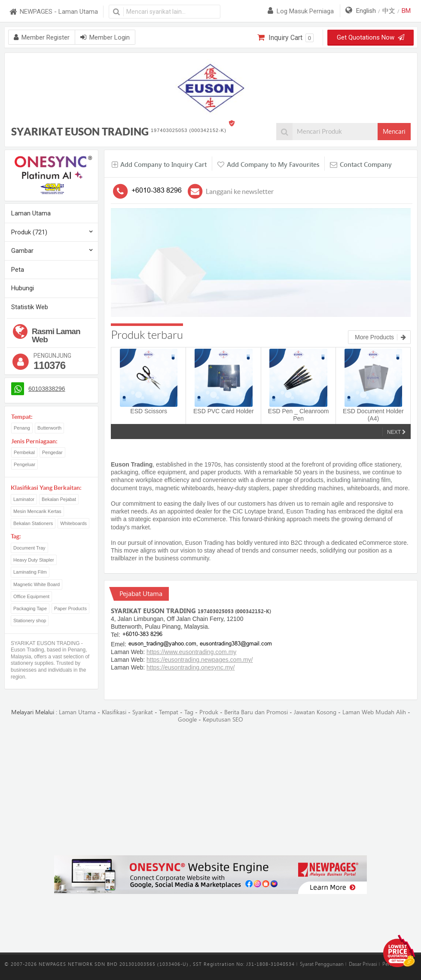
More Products (380, 337)
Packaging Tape (30, 608)
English (366, 11)
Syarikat (143, 712)
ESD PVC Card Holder (224, 411)
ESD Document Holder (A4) (373, 415)
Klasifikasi (114, 712)
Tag (189, 712)
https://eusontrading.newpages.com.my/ (200, 660)
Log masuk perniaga (301, 11)
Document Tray (29, 548)
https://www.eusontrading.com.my (191, 652)
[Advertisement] (210, 790)
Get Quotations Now (371, 37)
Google (187, 720)
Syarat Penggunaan (322, 964)
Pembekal (24, 452)
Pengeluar (24, 464)
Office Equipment (31, 596)
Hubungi (23, 288)
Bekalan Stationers (33, 523)
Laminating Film (30, 572)
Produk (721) (29, 232)
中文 (389, 11)
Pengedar (52, 452)
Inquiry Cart (285, 38)
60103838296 (47, 389)
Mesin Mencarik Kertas (37, 511)
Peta (18, 270)
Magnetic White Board (37, 584)
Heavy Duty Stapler (34, 560)
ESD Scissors (149, 411)
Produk (209, 712)
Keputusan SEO (223, 720)
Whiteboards (73, 523)
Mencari (394, 132)
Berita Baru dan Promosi (256, 712)
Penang (22, 428)
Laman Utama (31, 213)
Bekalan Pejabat (59, 499)
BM (406, 11)
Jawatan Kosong (315, 712)
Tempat (169, 712)
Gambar (22, 251)
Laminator (24, 499)
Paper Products (70, 608)
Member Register (42, 37)
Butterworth (49, 428)
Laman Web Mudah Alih (374, 712)
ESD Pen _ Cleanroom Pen (299, 415)
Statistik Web (30, 307)
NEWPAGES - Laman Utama (53, 12)
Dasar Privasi (363, 964)
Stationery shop (30, 621)
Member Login (105, 37)
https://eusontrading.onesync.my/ (191, 667)
